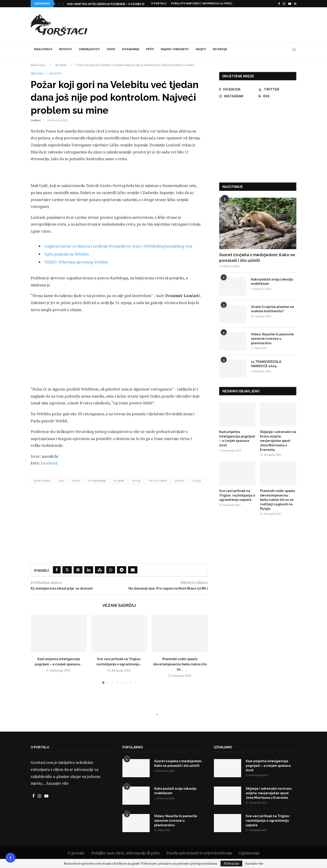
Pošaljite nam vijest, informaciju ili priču (202, 4)
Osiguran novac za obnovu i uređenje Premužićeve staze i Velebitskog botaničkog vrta (118, 246)
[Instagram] (284, 4)
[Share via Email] (133, 570)
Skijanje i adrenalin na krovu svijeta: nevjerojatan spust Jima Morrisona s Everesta (278, 441)
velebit (180, 481)
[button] (59, 4)
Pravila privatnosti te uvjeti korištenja (199, 853)
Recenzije (220, 49)
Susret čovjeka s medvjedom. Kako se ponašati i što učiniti (257, 258)
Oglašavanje (249, 853)
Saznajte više (57, 783)
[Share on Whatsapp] (111, 570)
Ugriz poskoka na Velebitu (67, 254)
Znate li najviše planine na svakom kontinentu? (272, 309)
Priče (150, 49)
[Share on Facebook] (57, 570)
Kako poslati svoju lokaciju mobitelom (272, 282)
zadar (197, 481)
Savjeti (201, 49)
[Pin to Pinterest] (78, 570)
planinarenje (97, 481)
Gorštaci (36, 120)
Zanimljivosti (89, 49)
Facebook (49, 463)
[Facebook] (279, 4)
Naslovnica (43, 49)
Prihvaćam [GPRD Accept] (231, 863)
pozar (136, 481)
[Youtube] (290, 4)
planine (119, 481)
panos (76, 481)
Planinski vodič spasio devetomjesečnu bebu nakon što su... (180, 664)
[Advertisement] (214, 24)
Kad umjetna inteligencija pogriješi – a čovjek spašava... (111, 4)
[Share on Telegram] (122, 570)
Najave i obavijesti (175, 49)
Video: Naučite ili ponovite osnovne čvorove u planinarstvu (272, 339)
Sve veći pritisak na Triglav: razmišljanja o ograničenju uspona (237, 495)
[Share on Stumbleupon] (100, 570)
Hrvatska (61, 65)
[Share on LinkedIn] (89, 570)
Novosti (66, 49)
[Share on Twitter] (67, 570)
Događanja (131, 49)
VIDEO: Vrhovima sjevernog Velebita (76, 262)
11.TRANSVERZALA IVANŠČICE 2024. (266, 364)
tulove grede (158, 481)
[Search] (294, 49)
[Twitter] (277, 89)
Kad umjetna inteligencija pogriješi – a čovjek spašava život (237, 439)
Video (111, 49)
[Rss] (295, 4)
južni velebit (42, 481)
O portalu (159, 4)
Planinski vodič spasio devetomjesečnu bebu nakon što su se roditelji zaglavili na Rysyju (277, 500)
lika (62, 481)
